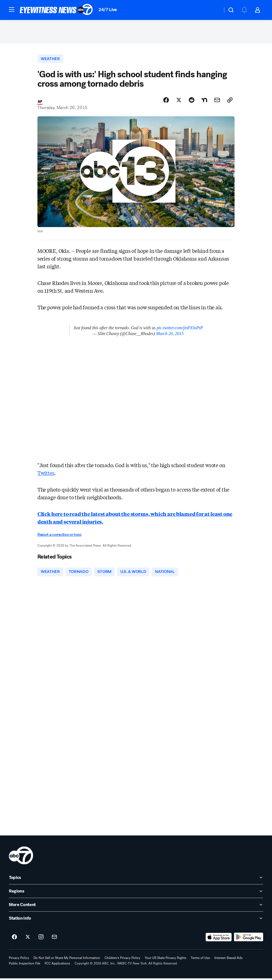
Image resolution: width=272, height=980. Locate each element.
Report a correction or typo (59, 536)
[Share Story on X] (179, 102)
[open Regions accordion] (136, 893)
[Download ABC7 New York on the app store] (219, 939)
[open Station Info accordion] (136, 920)
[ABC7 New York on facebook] (14, 939)
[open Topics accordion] (136, 879)
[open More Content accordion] (136, 906)
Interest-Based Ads (228, 960)
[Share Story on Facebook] (166, 102)
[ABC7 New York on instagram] (41, 939)
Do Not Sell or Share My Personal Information (67, 960)
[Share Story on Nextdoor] (204, 102)
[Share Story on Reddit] (192, 102)
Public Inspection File (25, 965)
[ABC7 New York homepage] (56, 10)
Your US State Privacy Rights (166, 960)
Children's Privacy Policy (122, 960)
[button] (12, 9)
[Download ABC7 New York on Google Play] (249, 939)
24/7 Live (108, 10)
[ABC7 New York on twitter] (28, 939)
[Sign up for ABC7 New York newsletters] (54, 939)
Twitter (46, 474)
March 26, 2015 (170, 335)
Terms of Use (200, 960)
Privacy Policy (19, 960)
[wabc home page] (21, 857)
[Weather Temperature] (214, 10)
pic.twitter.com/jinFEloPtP (180, 329)
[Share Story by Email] (217, 102)
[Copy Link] (230, 102)
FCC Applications (57, 965)
